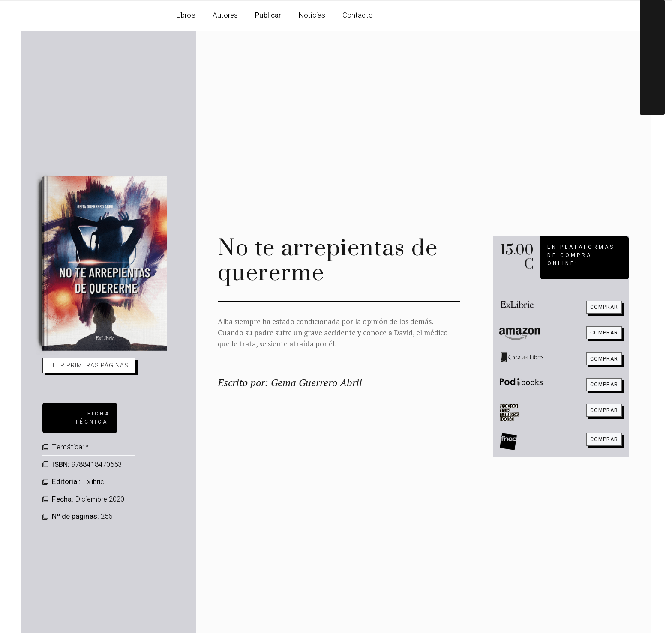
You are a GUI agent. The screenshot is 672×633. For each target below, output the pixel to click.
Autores (225, 15)
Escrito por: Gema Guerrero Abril (290, 382)
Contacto (358, 15)
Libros (186, 15)
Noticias (312, 15)
